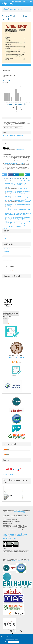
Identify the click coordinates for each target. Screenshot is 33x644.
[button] (5, 175)
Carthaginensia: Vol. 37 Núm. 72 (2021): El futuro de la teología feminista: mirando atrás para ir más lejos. (17, 209)
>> (6, 228)
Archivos (8, 8)
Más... (16, 554)
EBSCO (4, 558)
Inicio (4, 8)
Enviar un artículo (7, 260)
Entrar (31, 1)
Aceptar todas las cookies (13, 642)
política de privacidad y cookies (12, 639)
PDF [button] (17, 65)
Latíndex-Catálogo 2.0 (16, 1)
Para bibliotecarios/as (8, 254)
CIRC (12, 561)
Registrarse (25, 1)
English (5, 238)
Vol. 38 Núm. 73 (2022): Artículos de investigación (15, 10)
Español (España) (8, 236)
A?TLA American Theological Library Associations (17, 533)
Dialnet (17, 558)
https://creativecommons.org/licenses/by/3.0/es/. (15, 163)
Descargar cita (18, 128)
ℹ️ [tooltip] (25, 104)
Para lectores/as (7, 249)
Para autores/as (7, 251)
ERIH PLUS (21, 358)
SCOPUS (5, 533)
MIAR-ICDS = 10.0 (13, 358)
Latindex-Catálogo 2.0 (11, 558)
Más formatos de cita (8, 128)
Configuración (4, 642)
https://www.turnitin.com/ (8, 475)
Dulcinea (9, 537)
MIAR (15, 561)
